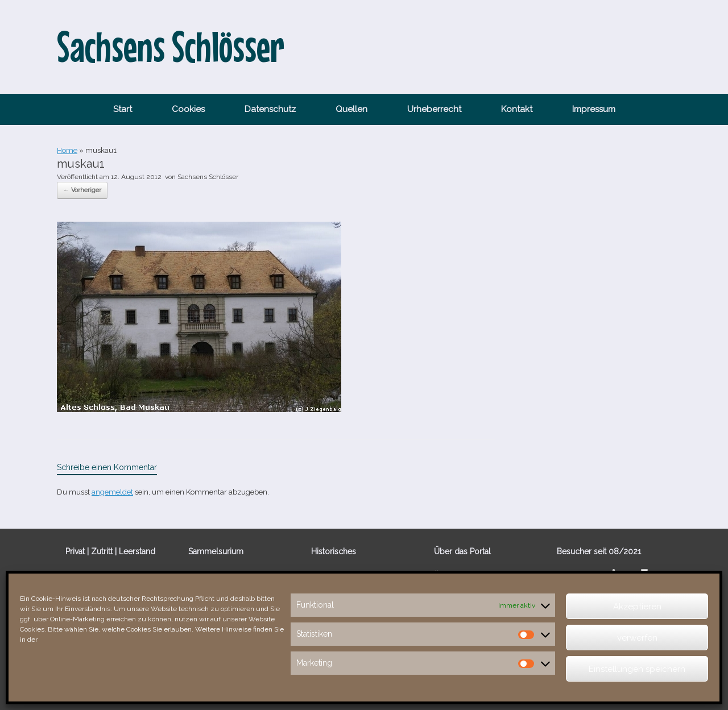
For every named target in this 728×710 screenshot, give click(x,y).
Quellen (351, 109)
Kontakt (517, 109)
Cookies (188, 109)
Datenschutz (270, 109)
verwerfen (637, 638)
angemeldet (112, 492)
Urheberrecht (434, 109)
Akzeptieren (637, 607)
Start (123, 109)
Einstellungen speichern (637, 669)
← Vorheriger (82, 190)
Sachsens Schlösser (208, 177)
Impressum (594, 109)
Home (67, 150)
